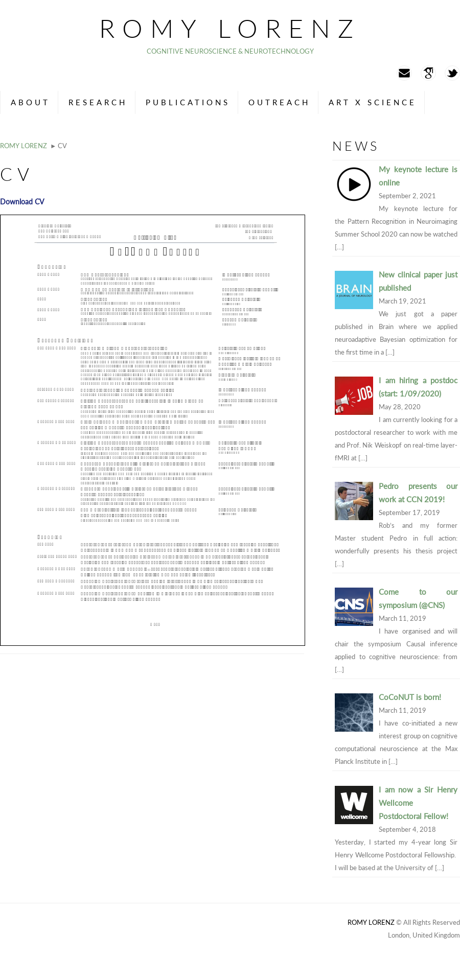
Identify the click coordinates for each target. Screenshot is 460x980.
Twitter (452, 73)
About (30, 102)
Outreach (279, 102)
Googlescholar (428, 73)
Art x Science (373, 102)
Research (98, 102)
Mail (404, 73)
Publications (188, 102)
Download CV (22, 202)
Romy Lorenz (230, 28)
